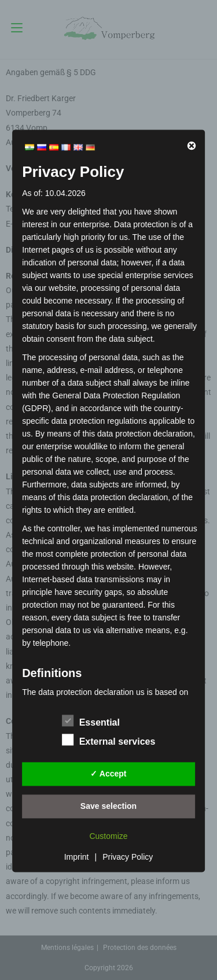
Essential (91, 720)
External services (109, 739)
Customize (108, 836)
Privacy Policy (128, 857)
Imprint (77, 857)
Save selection (108, 806)
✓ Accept (108, 774)
